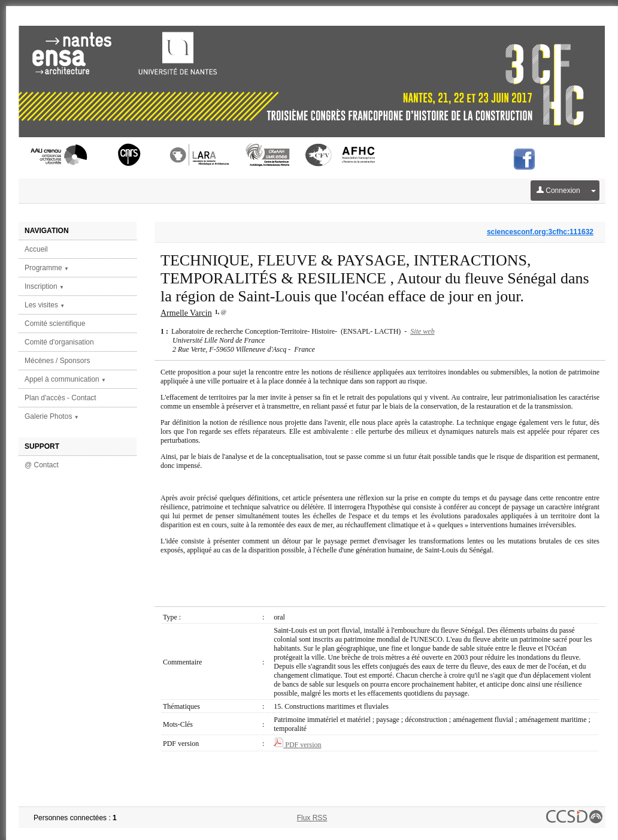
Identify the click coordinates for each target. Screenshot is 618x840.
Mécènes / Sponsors (57, 361)
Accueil (36, 249)
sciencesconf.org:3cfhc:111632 (540, 232)
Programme (47, 268)
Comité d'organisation (59, 342)
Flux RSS (312, 818)
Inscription (44, 286)
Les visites (45, 305)
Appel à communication (65, 379)
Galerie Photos (52, 416)
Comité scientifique (55, 324)
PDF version (297, 745)
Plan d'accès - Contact (60, 398)
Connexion (558, 191)
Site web (422, 331)
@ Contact (42, 465)
